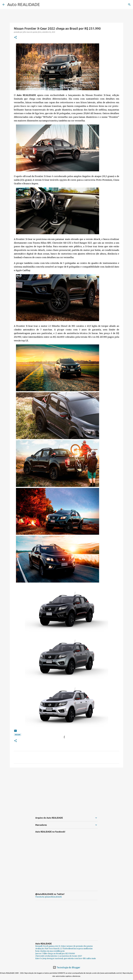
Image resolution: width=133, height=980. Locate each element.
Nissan (18, 735)
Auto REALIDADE (24, 4)
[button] (15, 37)
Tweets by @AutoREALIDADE (49, 897)
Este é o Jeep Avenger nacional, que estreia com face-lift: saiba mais (66, 958)
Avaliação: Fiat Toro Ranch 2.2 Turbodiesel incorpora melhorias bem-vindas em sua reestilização (64, 950)
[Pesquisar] (129, 5)
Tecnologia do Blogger (67, 967)
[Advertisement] (66, 790)
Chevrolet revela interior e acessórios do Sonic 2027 (59, 956)
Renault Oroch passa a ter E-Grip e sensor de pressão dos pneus (64, 946)
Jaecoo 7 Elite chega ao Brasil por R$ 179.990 (55, 953)
